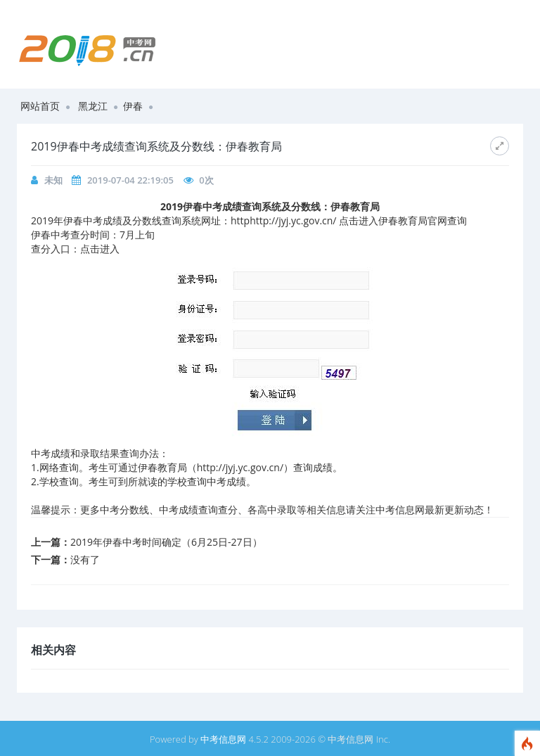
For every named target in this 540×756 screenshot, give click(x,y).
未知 (53, 180)
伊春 (133, 106)
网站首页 (40, 106)
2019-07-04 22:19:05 (130, 180)
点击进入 (100, 249)
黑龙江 (93, 106)
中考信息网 (223, 739)
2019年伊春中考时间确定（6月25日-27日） (166, 542)
